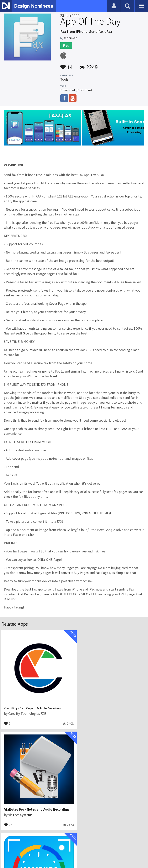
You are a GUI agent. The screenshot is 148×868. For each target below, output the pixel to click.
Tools (64, 79)
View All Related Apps (74, 833)
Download (68, 90)
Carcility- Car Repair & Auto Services (33, 704)
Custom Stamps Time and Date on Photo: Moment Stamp (48, 801)
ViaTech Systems (95, 709)
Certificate (41, 850)
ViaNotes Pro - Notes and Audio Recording (111, 704)
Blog (8, 850)
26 (8, 816)
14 (66, 65)
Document (85, 90)
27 (82, 719)
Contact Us (23, 850)
